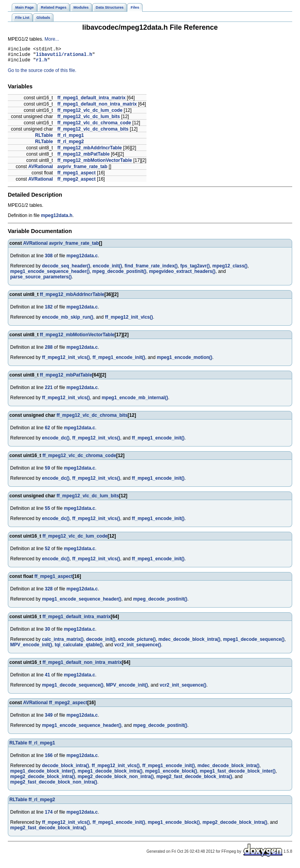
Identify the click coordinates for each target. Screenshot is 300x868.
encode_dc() (56, 441)
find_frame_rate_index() (151, 269)
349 (49, 719)
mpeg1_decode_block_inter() (43, 775)
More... (52, 39)
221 (49, 391)
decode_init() (101, 643)
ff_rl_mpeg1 (71, 139)
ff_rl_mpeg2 (71, 145)
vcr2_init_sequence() (138, 648)
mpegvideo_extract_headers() (182, 275)
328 (49, 592)
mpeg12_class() (230, 269)
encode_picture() (137, 643)
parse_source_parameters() (41, 280)
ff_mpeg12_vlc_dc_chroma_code (94, 126)
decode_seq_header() (66, 269)
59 (47, 472)
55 (47, 512)
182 (49, 310)
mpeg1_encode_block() (171, 775)
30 (47, 633)
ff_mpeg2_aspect (77, 183)
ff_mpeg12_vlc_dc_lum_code (90, 114)
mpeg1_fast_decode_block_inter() (238, 775)
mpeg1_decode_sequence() (254, 643)
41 (47, 678)
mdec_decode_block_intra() (189, 643)
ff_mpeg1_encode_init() (119, 361)
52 (47, 552)
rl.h (42, 63)
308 (49, 259)
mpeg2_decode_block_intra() (43, 780)
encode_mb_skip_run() (67, 321)
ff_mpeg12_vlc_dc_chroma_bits (93, 133)
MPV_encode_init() (31, 648)
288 (49, 351)
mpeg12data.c (82, 259)
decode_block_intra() (65, 769)
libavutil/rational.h (64, 56)
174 (49, 816)
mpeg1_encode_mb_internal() (135, 401)
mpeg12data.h (57, 219)
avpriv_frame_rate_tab (82, 170)
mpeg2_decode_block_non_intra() (116, 780)
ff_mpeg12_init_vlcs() (129, 321)
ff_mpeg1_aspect (77, 176)
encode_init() (107, 269)
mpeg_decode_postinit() (119, 275)
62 (47, 431)
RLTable (44, 139)
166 (49, 759)
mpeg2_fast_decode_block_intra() (194, 780)
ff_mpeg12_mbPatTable (84, 158)
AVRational (40, 170)
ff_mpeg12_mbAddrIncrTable (90, 151)
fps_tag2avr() (195, 269)
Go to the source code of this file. (42, 74)
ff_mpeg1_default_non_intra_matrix (97, 108)
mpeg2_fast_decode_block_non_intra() (54, 786)
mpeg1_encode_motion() (185, 361)
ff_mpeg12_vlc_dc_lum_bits (89, 120)
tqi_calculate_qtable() (79, 648)
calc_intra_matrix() (63, 643)
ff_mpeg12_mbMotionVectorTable (95, 164)
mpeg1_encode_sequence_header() (50, 275)
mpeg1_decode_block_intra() (110, 775)
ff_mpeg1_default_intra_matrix (92, 101)
